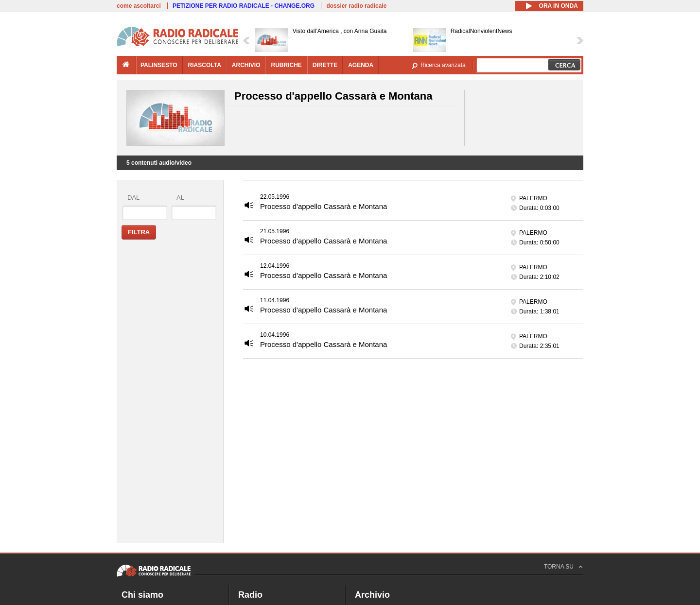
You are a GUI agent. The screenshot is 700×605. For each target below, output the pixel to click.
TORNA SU (559, 567)
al (180, 198)
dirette (325, 65)
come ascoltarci (139, 6)
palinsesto (159, 65)
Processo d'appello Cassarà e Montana (324, 206)
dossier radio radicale (356, 6)
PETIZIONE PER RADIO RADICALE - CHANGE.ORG (244, 6)
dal (133, 198)
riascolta (205, 65)
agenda (361, 65)
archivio (246, 65)
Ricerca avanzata (443, 65)
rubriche (286, 65)
